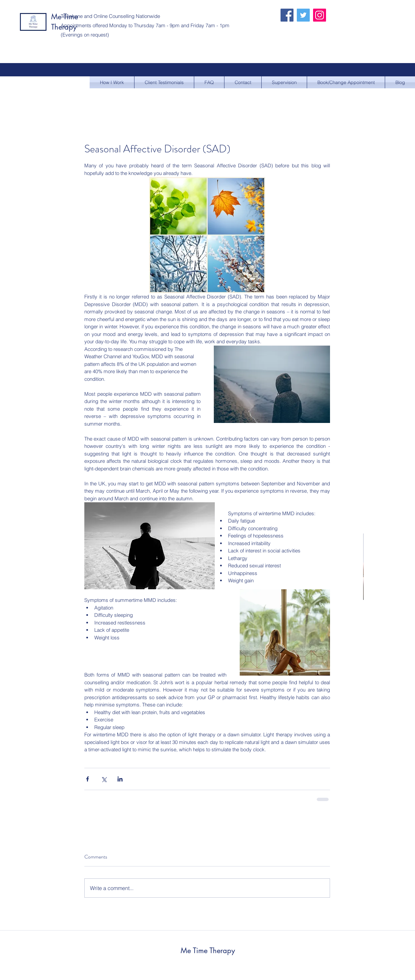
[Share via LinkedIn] (120, 779)
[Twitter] (303, 15)
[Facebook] (287, 15)
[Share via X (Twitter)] (104, 779)
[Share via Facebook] (87, 779)
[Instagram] (320, 15)
